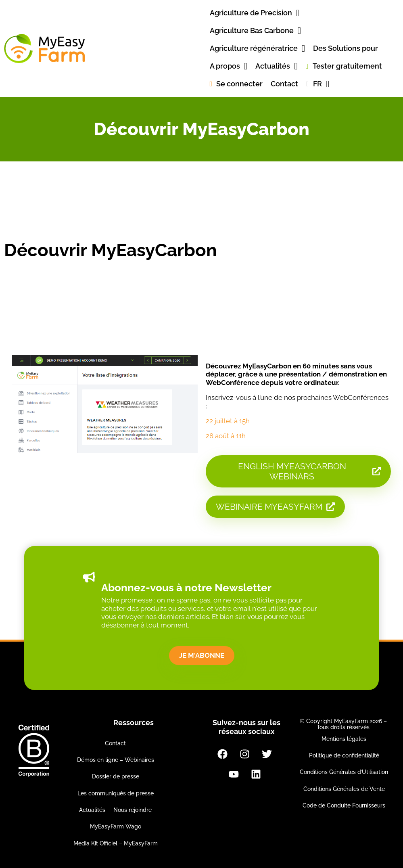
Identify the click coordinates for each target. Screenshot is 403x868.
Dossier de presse (116, 776)
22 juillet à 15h (228, 421)
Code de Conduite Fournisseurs (344, 805)
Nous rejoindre (133, 810)
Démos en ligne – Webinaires (116, 760)
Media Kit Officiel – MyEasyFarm (116, 843)
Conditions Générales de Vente (344, 789)
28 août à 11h (226, 436)
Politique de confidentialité (344, 755)
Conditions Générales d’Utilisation (344, 772)
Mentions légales (344, 739)
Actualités (92, 810)
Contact (115, 743)
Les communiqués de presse (116, 793)
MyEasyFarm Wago (116, 826)
